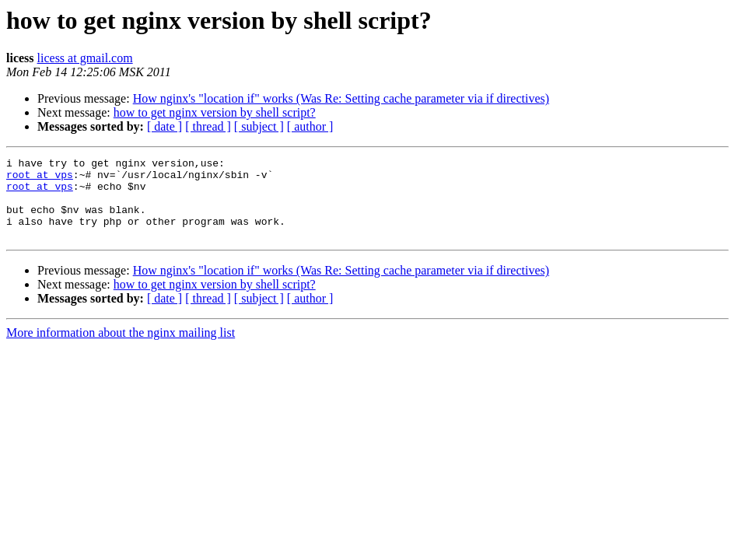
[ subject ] (259, 126)
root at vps (40, 179)
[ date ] (164, 126)
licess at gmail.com (85, 58)
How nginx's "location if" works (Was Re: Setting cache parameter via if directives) (341, 98)
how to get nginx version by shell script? (215, 112)
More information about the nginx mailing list (121, 349)
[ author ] (310, 126)
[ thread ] (208, 126)
